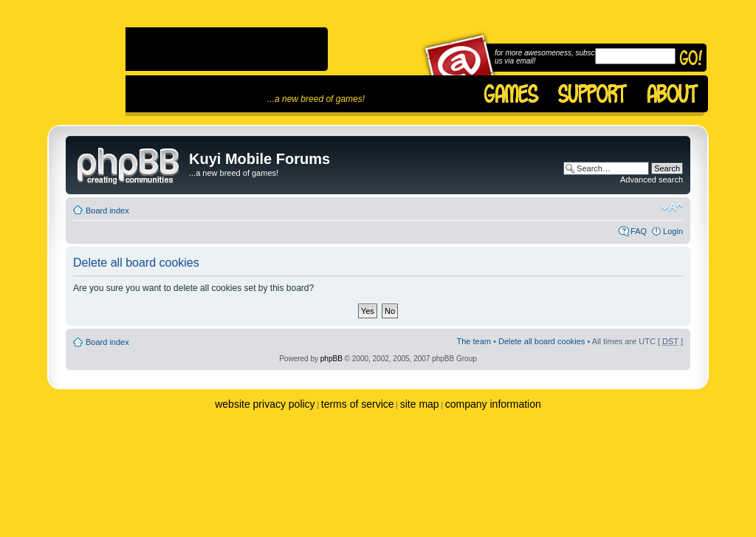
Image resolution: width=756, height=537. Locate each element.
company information (493, 404)
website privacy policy (265, 404)
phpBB (331, 359)
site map (420, 404)
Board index (107, 211)
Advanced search (652, 179)
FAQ (639, 231)
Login (673, 231)
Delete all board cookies (542, 341)
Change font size (672, 208)
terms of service (358, 404)
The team (474, 341)
